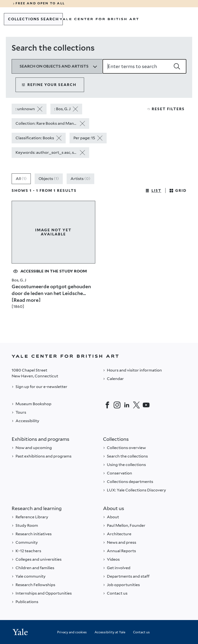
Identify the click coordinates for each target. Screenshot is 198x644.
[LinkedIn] (127, 405)
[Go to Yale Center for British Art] (99, 19)
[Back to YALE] (99, 356)
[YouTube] (146, 405)
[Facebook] (107, 405)
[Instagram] (117, 405)
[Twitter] (136, 405)
